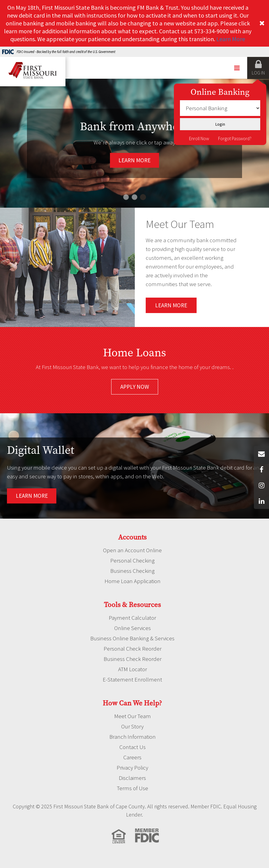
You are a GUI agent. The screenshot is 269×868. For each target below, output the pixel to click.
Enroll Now (199, 139)
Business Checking (132, 571)
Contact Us (133, 747)
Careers (132, 757)
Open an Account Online (132, 550)
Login (220, 124)
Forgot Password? (235, 139)
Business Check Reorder (133, 659)
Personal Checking (132, 560)
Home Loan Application (133, 581)
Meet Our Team (133, 716)
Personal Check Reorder (133, 649)
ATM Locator (133, 669)
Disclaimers (132, 778)
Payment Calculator (132, 618)
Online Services (133, 628)
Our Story (132, 726)
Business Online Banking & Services (132, 638)
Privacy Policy (132, 767)
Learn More (231, 39)
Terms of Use (133, 788)
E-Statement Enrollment (132, 679)
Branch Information (133, 737)
